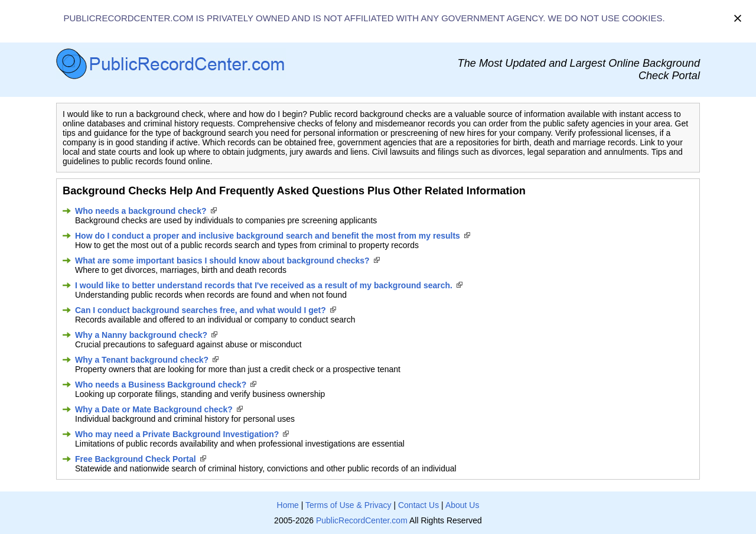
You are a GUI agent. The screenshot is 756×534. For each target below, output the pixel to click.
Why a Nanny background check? (141, 335)
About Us (462, 505)
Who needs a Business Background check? (161, 385)
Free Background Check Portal (136, 459)
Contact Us (418, 505)
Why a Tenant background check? (142, 360)
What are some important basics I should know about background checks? (222, 261)
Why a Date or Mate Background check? (154, 409)
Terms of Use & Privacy (348, 505)
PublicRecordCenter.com (362, 520)
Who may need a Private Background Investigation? (177, 434)
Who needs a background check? (141, 211)
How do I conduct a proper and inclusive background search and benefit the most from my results (268, 236)
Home (288, 505)
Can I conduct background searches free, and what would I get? (201, 310)
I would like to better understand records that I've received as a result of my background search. (264, 285)
